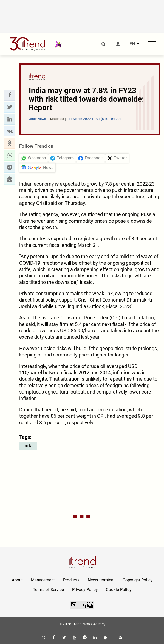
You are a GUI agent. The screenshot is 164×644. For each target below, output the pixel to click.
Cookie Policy (119, 590)
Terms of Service (48, 590)
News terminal (101, 580)
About (17, 580)
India (28, 446)
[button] (10, 95)
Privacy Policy (85, 590)
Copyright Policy (138, 580)
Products (71, 580)
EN (132, 44)
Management (43, 580)
